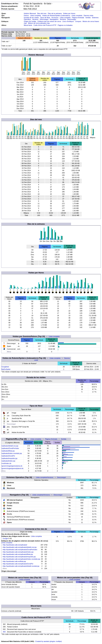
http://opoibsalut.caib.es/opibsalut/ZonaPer (18, 564)
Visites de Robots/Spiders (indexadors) (56, 15)
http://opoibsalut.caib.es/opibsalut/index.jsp (18, 552)
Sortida (88, 18)
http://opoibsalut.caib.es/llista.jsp (14, 561)
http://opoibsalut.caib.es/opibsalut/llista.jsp (18, 554)
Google (5, 538)
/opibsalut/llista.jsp (8, 451)
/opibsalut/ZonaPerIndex (10, 448)
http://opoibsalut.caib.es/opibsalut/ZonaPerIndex (20, 550)
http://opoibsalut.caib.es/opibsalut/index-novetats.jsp (21, 559)
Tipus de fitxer (45, 18)
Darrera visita (88, 15)
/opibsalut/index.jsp (8, 461)
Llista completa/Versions (45, 477)
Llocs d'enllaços (68, 21)
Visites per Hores (69, 13)
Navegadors (54, 19)
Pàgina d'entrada (78, 18)
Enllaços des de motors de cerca (49, 21)
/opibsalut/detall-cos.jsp (10, 446)
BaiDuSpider (6, 369)
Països (26, 15)
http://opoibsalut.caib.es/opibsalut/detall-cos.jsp (20, 547)
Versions (35, 19)
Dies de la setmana (55, 13)
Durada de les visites (31, 18)
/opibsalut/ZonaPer (8, 456)
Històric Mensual (30, 13)
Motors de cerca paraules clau (39, 23)
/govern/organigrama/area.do (12, 466)
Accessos (55, 18)
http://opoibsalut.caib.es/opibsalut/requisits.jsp (19, 557)
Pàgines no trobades (65, 25)
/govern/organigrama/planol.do (12, 468)
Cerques (78, 21)
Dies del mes (42, 13)
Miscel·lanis (28, 25)
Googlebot (5, 367)
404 (4, 632)
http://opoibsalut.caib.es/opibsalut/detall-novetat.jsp (21, 566)
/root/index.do (6, 463)
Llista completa (35, 15)
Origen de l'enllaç (30, 21)
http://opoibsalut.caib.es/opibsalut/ (15, 545)
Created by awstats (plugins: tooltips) (49, 641)
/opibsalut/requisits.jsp (9, 458)
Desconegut (44, 19)
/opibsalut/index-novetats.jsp (12, 453)
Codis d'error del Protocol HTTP (45, 25)
